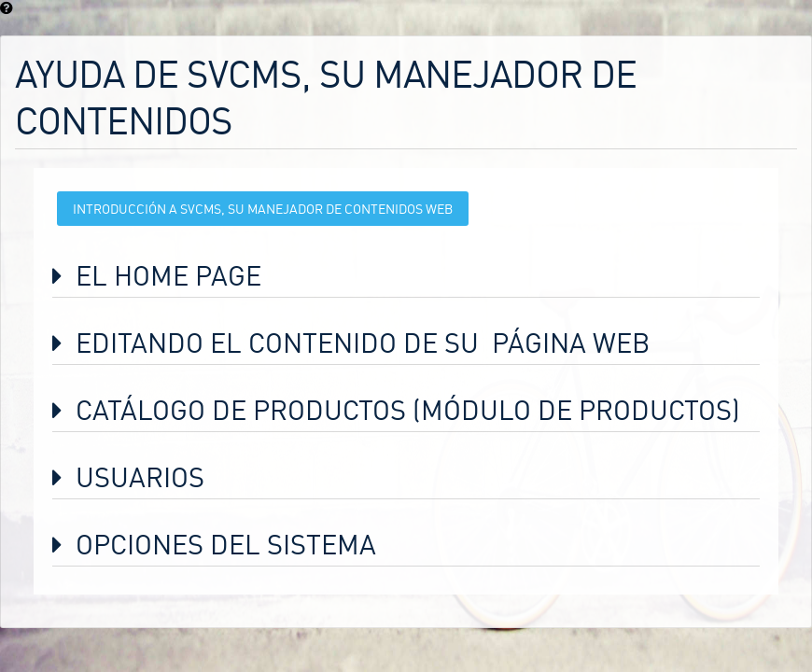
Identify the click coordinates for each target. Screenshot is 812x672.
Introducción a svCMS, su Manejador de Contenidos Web (263, 209)
